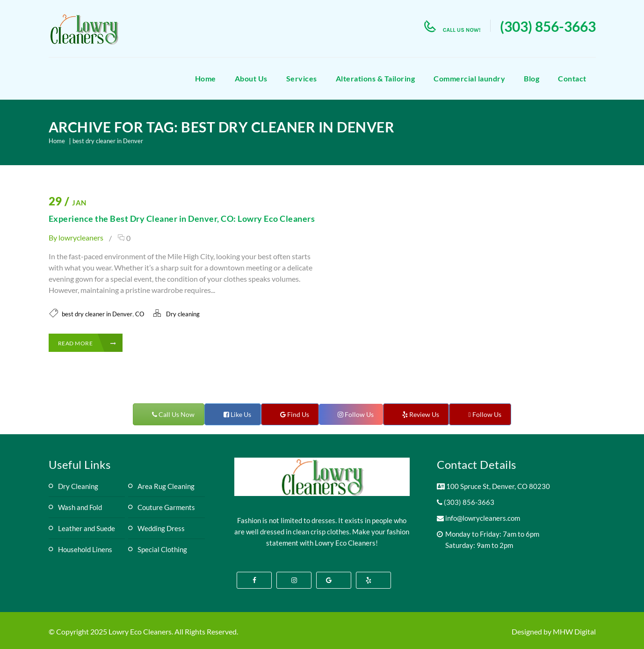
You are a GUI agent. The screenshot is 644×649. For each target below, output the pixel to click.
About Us (251, 78)
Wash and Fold (80, 507)
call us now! (462, 30)
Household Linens (85, 549)
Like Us (240, 414)
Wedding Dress (161, 528)
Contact (572, 78)
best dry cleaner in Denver (108, 141)
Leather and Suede (87, 528)
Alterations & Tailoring (376, 78)
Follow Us (358, 414)
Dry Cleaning (78, 486)
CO (140, 314)
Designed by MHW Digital (554, 631)
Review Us (423, 414)
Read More (87, 343)
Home (206, 78)
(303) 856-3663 (548, 26)
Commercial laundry (469, 78)
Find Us (297, 414)
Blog (532, 78)
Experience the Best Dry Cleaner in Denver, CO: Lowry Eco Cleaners (182, 219)
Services (302, 78)
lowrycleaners (81, 237)
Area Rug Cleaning (166, 486)
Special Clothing (162, 549)
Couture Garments (166, 507)
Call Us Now (176, 414)
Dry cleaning (183, 314)
